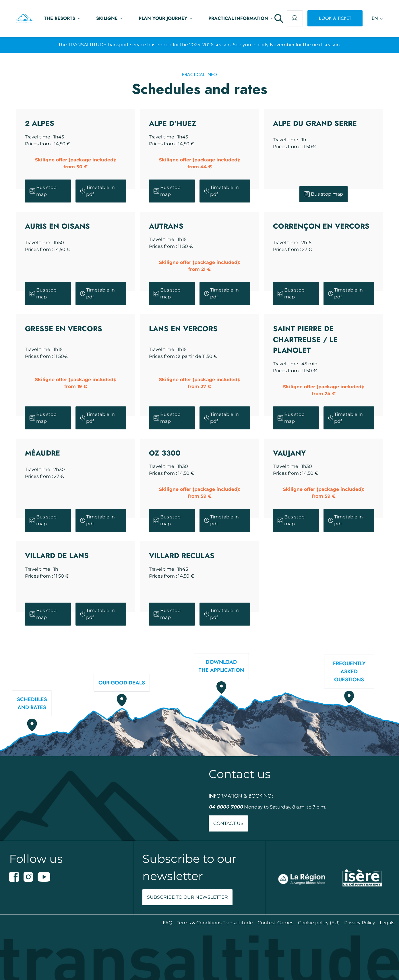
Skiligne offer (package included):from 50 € (76, 163)
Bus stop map (43, 191)
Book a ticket (335, 18)
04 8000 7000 (226, 807)
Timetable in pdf (98, 191)
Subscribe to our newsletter (187, 897)
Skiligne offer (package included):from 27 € (200, 383)
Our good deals (122, 683)
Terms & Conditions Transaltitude (215, 923)
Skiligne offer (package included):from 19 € (76, 383)
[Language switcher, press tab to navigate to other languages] (375, 18)
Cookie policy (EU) (319, 923)
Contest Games (275, 923)
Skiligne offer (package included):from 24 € (324, 390)
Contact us (228, 823)
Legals (387, 923)
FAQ (167, 923)
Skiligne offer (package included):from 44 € (200, 163)
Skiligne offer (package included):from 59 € (200, 493)
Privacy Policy (360, 923)
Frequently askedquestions (349, 672)
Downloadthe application (221, 666)
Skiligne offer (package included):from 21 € (200, 266)
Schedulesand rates (32, 703)
